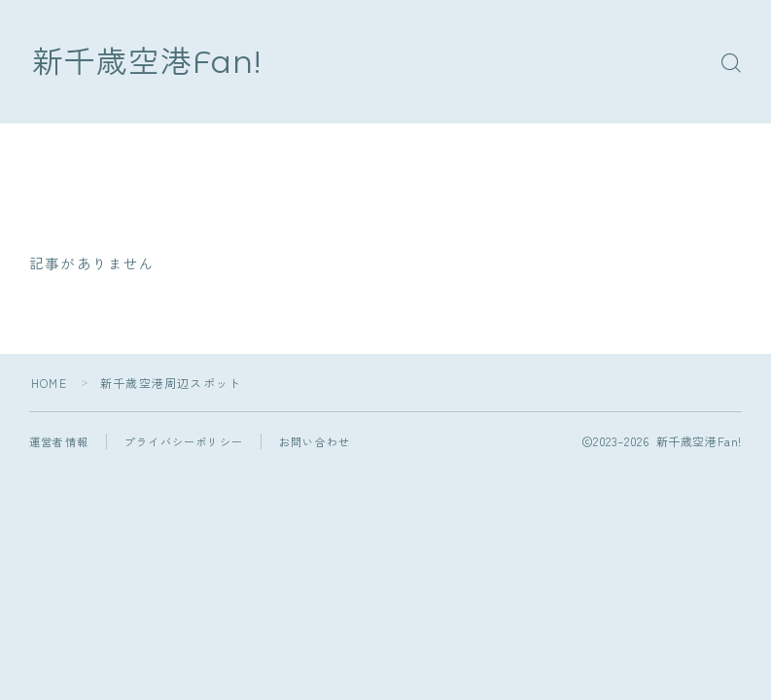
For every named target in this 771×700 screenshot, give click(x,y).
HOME (49, 383)
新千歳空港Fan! (147, 62)
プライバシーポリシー (184, 441)
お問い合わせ (315, 441)
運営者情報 (59, 441)
